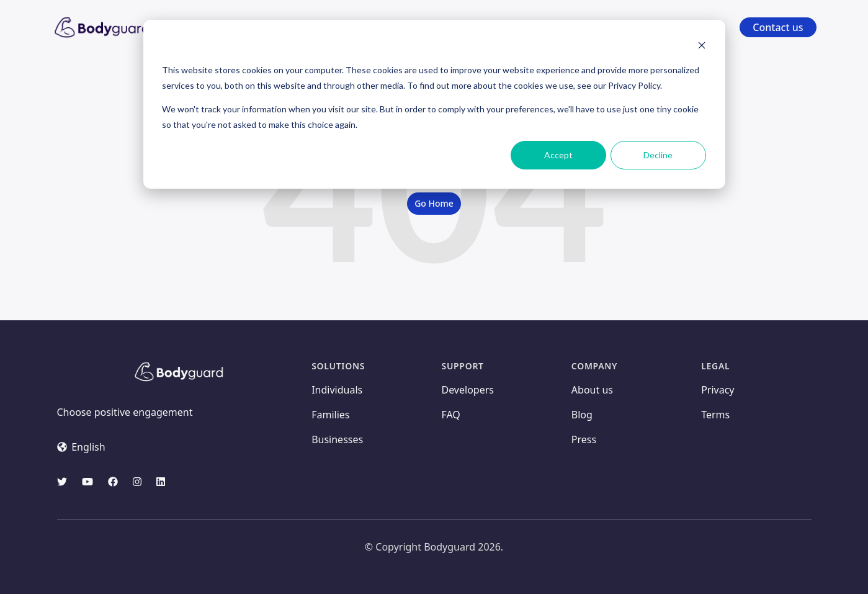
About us (592, 390)
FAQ (450, 415)
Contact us (778, 27)
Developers (467, 390)
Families (330, 415)
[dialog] (434, 104)
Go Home (434, 203)
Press (584, 439)
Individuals (337, 390)
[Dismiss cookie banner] (702, 47)
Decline (658, 155)
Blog (582, 415)
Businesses (337, 439)
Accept (558, 155)
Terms (715, 415)
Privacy (718, 390)
